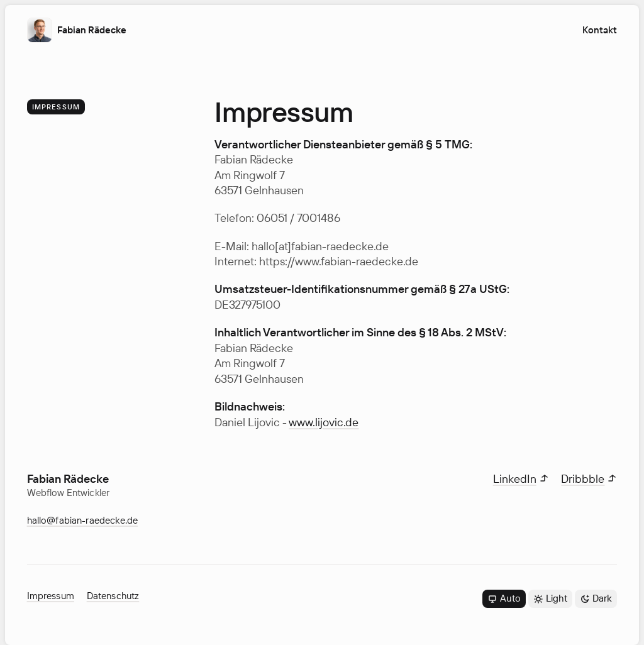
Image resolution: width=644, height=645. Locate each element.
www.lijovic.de (324, 422)
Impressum (51, 596)
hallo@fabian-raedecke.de (83, 520)
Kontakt (600, 30)
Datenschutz (113, 596)
